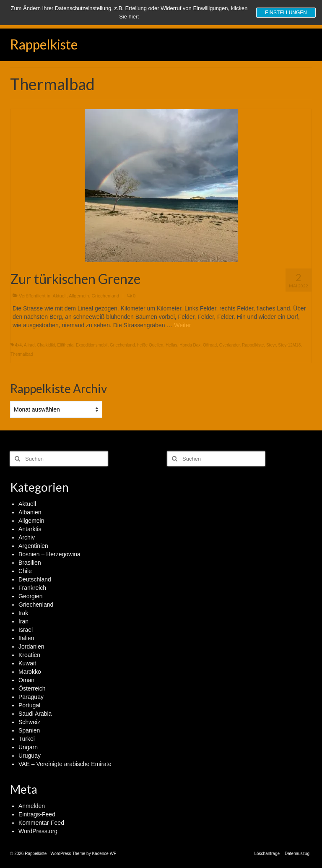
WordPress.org (38, 831)
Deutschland (35, 579)
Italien (26, 638)
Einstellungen (286, 13)
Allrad (29, 345)
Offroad (210, 345)
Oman (26, 680)
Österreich (32, 688)
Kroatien (29, 655)
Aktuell (60, 296)
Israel (26, 630)
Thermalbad (22, 354)
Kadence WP (104, 854)
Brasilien (30, 563)
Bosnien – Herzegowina (49, 554)
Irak (23, 613)
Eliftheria (65, 345)
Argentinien (33, 546)
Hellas (171, 345)
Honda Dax (190, 345)
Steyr (271, 345)
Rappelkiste (44, 44)
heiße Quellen (150, 345)
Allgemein (79, 296)
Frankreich (32, 588)
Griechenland (105, 296)
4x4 (18, 345)
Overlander (230, 345)
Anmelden (32, 806)
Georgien (31, 596)
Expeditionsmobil (92, 345)
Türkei (27, 739)
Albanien (30, 512)
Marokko (30, 672)
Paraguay (31, 697)
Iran (23, 621)
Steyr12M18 (289, 345)
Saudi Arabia (35, 714)
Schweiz (29, 722)
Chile (25, 571)
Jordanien (31, 646)
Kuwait (27, 663)
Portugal (29, 705)
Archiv (27, 537)
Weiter (182, 325)
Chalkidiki (46, 345)
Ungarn (28, 747)
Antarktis (30, 529)
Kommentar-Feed (41, 823)
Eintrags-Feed (37, 814)
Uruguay (30, 756)
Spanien (29, 730)
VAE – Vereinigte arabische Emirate (65, 764)
